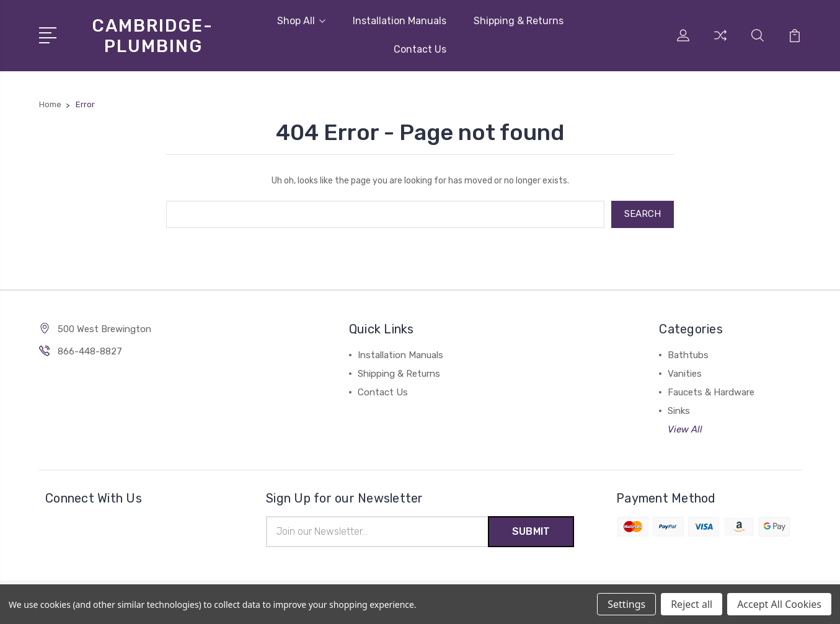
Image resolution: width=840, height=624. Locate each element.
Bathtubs (688, 355)
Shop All (301, 21)
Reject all (692, 604)
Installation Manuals (400, 21)
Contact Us (420, 49)
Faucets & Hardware (711, 392)
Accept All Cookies (779, 604)
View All (685, 429)
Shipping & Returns (519, 21)
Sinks (679, 411)
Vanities (685, 374)
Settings (626, 604)
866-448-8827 (90, 351)
